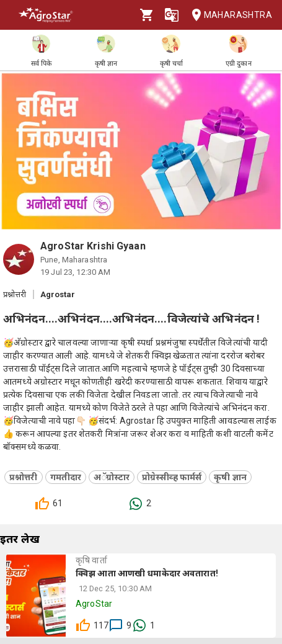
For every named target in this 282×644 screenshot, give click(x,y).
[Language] (172, 15)
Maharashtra (228, 15)
